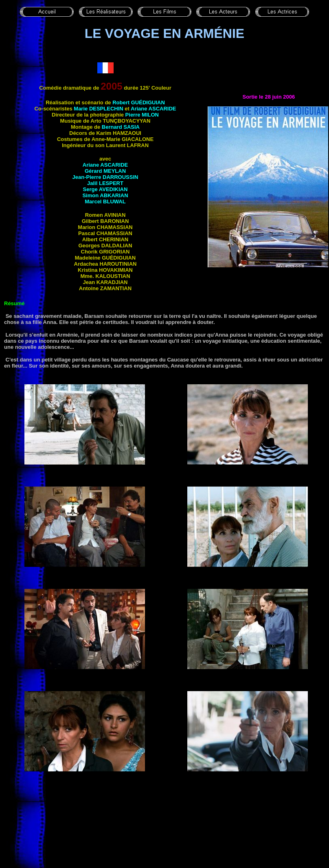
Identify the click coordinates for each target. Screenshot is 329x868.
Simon (105, 195)
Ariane (154, 109)
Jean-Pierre (105, 177)
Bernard (121, 127)
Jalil (105, 183)
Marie (98, 109)
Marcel (105, 202)
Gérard (105, 171)
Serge (105, 189)
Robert (139, 102)
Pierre (142, 115)
